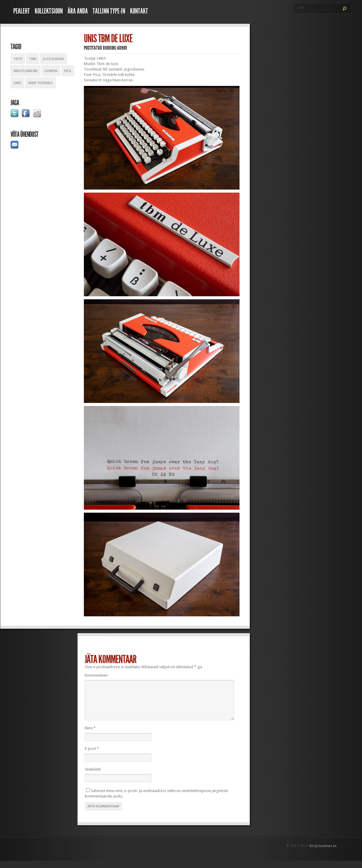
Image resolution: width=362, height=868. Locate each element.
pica (68, 71)
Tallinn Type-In (109, 11)
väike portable (40, 83)
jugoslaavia (54, 59)
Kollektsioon (49, 11)
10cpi (18, 59)
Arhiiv (122, 48)
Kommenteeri (96, 675)
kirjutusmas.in (323, 853)
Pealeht (22, 11)
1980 (33, 59)
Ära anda (78, 11)
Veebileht (93, 777)
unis (17, 83)
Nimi (90, 735)
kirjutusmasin (25, 71)
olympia (51, 71)
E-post (92, 756)
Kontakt (139, 11)
